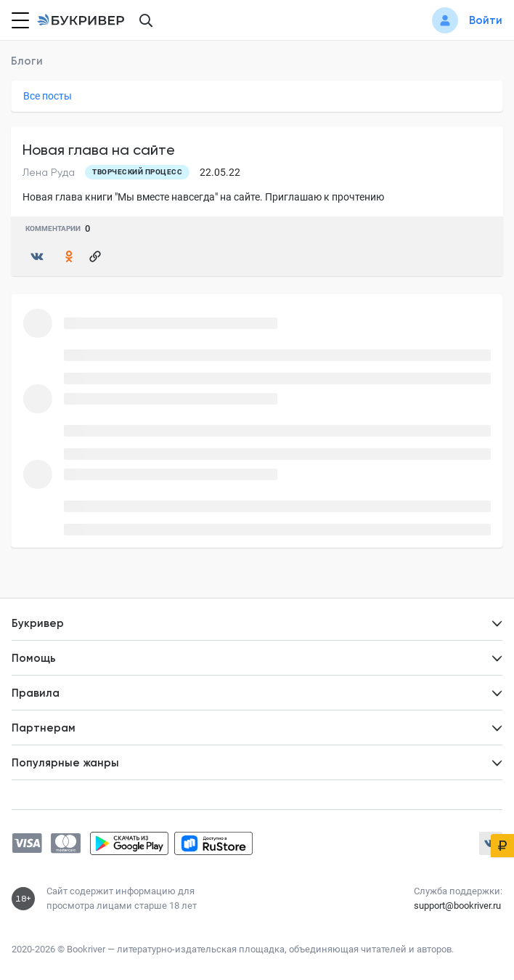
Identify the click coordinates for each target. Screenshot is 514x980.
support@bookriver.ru (457, 906)
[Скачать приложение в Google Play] (129, 843)
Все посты (48, 96)
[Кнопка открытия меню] (19, 20)
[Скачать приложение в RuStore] (213, 843)
